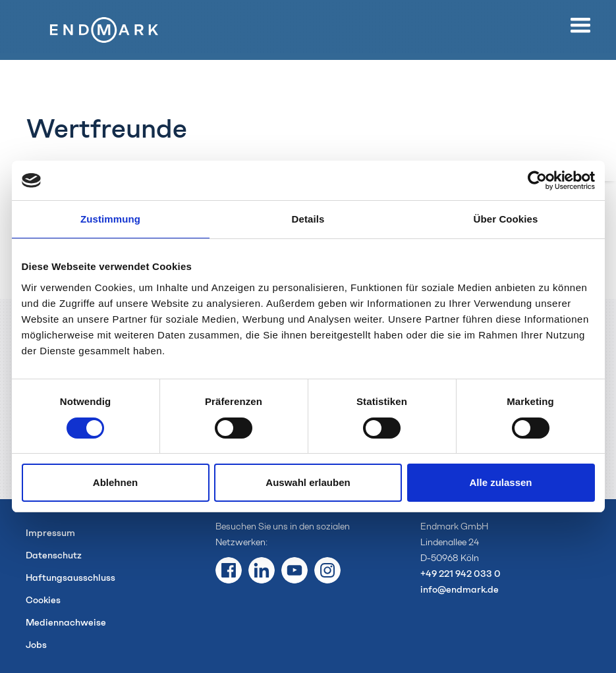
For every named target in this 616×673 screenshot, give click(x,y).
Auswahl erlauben (308, 482)
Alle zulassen (500, 482)
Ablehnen (115, 482)
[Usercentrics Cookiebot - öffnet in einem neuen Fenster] (537, 180)
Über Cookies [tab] (506, 219)
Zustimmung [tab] (110, 219)
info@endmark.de (460, 590)
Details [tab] (308, 219)
